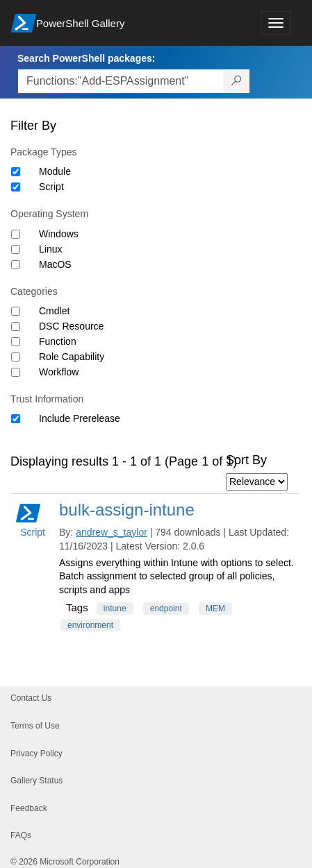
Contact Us (31, 698)
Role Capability (72, 357)
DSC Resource (71, 326)
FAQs (21, 835)
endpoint (166, 609)
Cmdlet (54, 311)
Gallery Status (36, 781)
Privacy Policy (36, 754)
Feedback (29, 808)
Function (58, 341)
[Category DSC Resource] (16, 326)
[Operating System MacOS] (16, 265)
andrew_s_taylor (112, 532)
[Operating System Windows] (16, 234)
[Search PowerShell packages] (237, 81)
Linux (50, 249)
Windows (59, 234)
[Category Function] (16, 342)
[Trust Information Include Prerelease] (16, 419)
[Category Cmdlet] (16, 311)
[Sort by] (257, 482)
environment (90, 625)
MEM (215, 609)
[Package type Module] (16, 172)
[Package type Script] (16, 187)
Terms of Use (35, 726)
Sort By (246, 460)
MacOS (55, 264)
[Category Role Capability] (16, 357)
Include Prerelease (80, 418)
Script (51, 187)
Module (55, 171)
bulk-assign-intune (127, 510)
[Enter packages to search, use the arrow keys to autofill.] (121, 81)
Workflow (59, 372)
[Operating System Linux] (16, 249)
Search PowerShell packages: (86, 58)
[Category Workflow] (16, 372)
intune (115, 609)
